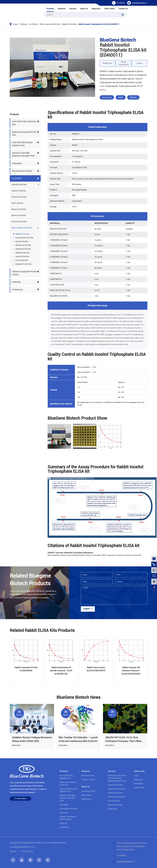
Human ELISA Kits (19, 197)
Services (73, 9)
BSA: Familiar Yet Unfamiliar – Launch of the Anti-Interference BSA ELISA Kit (78, 739)
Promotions (17, 290)
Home (16, 24)
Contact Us (123, 9)
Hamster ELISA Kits (23, 264)
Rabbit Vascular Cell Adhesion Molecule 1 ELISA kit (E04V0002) (131, 671)
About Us (84, 9)
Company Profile (88, 791)
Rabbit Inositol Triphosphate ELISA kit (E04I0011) (99, 24)
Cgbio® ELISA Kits (19, 185)
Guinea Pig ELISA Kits (24, 238)
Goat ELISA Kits (22, 241)
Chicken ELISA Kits (23, 249)
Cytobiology (113, 809)
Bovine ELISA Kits (19, 215)
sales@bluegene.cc (140, 3)
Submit (88, 609)
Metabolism (107, 63)
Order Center (109, 9)
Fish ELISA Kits (22, 260)
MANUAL (133, 97)
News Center (87, 795)
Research (62, 9)
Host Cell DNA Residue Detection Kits (22, 144)
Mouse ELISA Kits (19, 209)
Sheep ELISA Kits (22, 253)
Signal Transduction (123, 63)
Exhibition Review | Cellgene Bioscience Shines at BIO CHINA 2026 (32, 739)
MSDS (121, 97)
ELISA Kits (33, 24)
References (138, 780)
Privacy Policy (27, 851)
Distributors (86, 799)
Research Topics (88, 780)
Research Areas (88, 776)
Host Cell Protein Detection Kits (24, 123)
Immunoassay (114, 801)
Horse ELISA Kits (22, 257)
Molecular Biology (115, 805)
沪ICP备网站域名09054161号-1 (23, 847)
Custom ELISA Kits (115, 785)
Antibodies (17, 163)
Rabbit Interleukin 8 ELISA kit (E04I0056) (26, 669)
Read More (16, 745)
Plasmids (16, 282)
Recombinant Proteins (22, 171)
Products (50, 9)
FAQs (136, 776)
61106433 (121, 3)
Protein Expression (115, 793)
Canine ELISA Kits (19, 191)
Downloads (139, 784)
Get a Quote (107, 97)
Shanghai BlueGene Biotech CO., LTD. (35, 843)
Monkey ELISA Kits (23, 245)
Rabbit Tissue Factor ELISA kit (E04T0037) (96, 669)
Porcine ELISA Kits (19, 222)
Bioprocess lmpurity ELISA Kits (24, 133)
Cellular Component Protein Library (25, 273)
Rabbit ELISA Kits (69, 24)
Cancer (139, 63)
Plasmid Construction (117, 797)
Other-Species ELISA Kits (50, 24)
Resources (96, 9)
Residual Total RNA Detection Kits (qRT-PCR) (23, 154)
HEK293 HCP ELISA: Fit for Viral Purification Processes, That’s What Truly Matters (123, 740)
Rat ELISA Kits (17, 203)
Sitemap (13, 851)
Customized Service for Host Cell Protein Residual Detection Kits (117, 778)
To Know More (20, 799)
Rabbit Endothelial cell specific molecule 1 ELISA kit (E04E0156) (61, 671)
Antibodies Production (117, 789)
